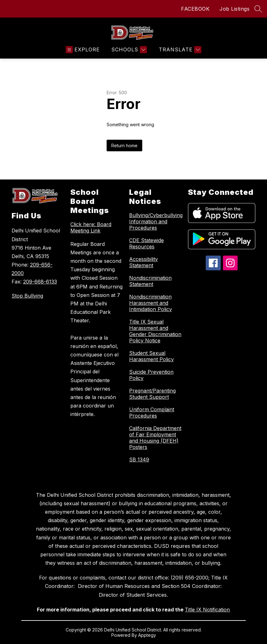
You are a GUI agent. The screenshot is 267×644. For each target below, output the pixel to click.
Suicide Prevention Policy (151, 375)
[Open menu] (83, 50)
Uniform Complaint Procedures (152, 413)
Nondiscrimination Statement (150, 281)
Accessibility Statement (144, 262)
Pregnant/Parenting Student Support (152, 394)
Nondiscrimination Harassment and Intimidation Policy (151, 303)
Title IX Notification (207, 610)
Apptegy (147, 635)
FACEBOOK (195, 9)
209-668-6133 (40, 282)
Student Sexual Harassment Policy (151, 356)
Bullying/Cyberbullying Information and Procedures (156, 221)
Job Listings (234, 9)
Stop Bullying (27, 296)
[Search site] (258, 9)
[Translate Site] (179, 50)
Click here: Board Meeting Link (91, 227)
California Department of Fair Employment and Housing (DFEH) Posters (155, 438)
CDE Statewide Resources (146, 243)
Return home (124, 145)
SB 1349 (139, 460)
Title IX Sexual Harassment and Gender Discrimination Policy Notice (155, 331)
